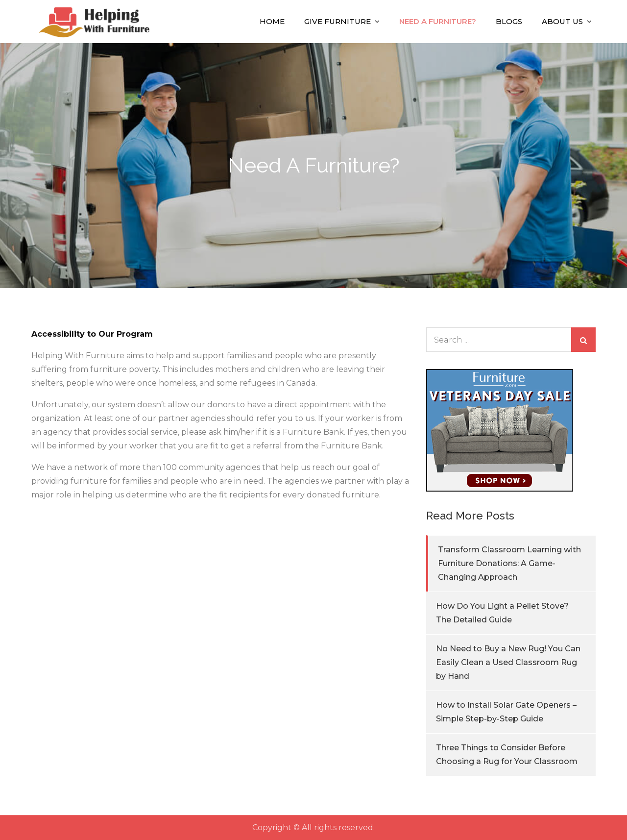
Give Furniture (338, 21)
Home (272, 21)
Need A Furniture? (438, 21)
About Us (562, 21)
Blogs (509, 21)
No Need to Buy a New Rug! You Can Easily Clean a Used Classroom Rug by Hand (508, 662)
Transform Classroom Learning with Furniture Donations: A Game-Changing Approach (509, 563)
